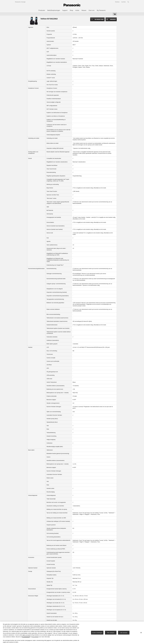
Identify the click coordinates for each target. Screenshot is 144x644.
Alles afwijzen (111, 633)
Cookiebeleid (26, 637)
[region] (72, 633)
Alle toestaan (124, 633)
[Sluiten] (141, 633)
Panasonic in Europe (20, 2)
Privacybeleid (35, 637)
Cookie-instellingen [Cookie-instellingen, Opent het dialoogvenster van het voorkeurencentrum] (97, 633)
